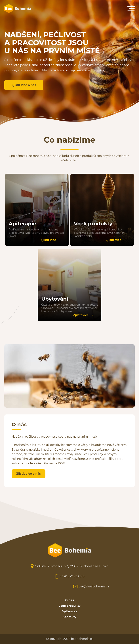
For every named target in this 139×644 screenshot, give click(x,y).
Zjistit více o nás (24, 85)
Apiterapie (70, 611)
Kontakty (69, 617)
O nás (69, 600)
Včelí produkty (69, 606)
